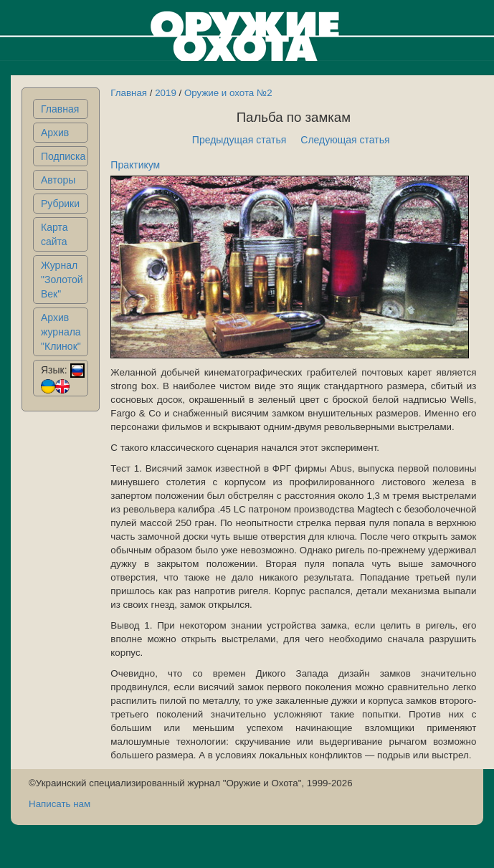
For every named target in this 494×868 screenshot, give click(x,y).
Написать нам (60, 804)
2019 (166, 93)
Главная (60, 109)
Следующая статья (345, 140)
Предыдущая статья (239, 140)
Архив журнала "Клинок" (61, 332)
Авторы (58, 180)
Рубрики (60, 204)
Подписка (63, 156)
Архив (55, 133)
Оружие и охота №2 (228, 93)
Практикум (135, 165)
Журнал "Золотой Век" (62, 280)
